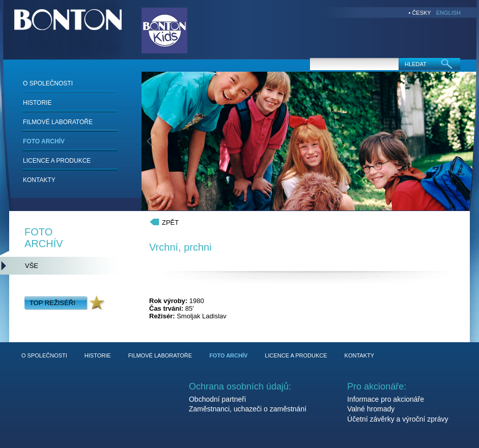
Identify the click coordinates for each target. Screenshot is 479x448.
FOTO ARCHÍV (44, 141)
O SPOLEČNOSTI (48, 83)
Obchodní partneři (217, 399)
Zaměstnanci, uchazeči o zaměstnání (248, 409)
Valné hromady (371, 409)
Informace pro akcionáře (386, 399)
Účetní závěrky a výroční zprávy (398, 419)
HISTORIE (37, 103)
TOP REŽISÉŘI (52, 303)
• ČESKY (420, 13)
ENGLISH (448, 13)
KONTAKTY (39, 180)
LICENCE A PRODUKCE (57, 161)
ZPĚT (170, 222)
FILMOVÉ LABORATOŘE (58, 122)
